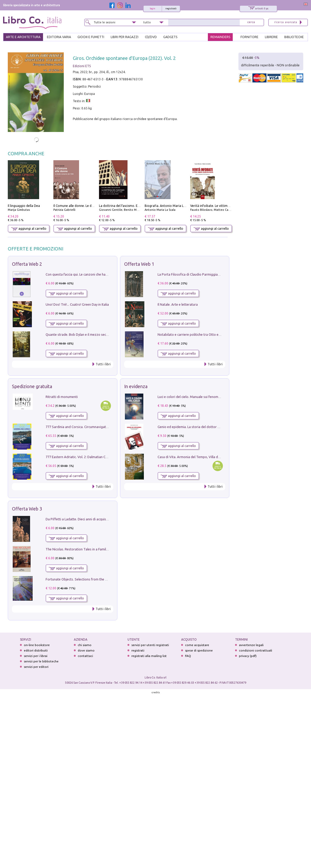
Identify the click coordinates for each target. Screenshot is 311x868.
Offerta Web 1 (139, 264)
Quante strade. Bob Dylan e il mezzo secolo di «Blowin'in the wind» (96, 334)
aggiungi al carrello (29, 229)
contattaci (85, 656)
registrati (171, 9)
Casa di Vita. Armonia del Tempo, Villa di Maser (193, 457)
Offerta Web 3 (27, 509)
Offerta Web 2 (27, 264)
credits (156, 692)
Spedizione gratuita (32, 386)
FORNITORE (249, 37)
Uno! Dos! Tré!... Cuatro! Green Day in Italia (77, 304)
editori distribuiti (36, 650)
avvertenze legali (251, 645)
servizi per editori (36, 667)
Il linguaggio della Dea (24, 206)
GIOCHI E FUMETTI (91, 37)
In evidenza (136, 386)
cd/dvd (151, 37)
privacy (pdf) (248, 656)
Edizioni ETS (82, 66)
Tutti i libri (103, 364)
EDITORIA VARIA (59, 37)
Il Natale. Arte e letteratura (178, 304)
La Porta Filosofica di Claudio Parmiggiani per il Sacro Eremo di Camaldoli (213, 274)
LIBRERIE (271, 37)
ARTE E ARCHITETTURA (23, 37)
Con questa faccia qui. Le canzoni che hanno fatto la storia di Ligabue (97, 274)
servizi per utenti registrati (150, 645)
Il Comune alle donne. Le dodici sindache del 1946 (89, 206)
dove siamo (86, 650)
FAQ (188, 656)
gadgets (170, 37)
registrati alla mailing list (149, 656)
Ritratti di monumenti (62, 397)
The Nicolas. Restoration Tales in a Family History (82, 549)
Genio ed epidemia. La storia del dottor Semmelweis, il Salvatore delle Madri (215, 427)
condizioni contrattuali (256, 650)
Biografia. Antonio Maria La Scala (169, 206)
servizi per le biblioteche (41, 661)
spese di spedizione (199, 650)
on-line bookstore (37, 645)
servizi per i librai (36, 656)
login (153, 9)
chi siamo (85, 645)
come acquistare (197, 645)
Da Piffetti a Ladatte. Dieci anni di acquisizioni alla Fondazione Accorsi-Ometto (105, 519)
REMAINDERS (220, 37)
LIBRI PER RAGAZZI (125, 37)
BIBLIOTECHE (294, 37)
